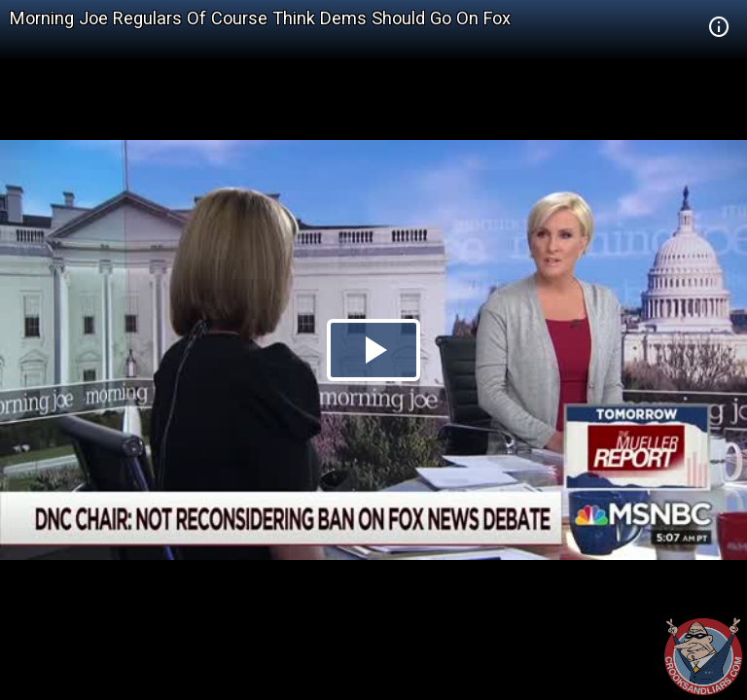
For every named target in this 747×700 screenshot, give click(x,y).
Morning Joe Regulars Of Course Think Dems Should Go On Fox (260, 18)
